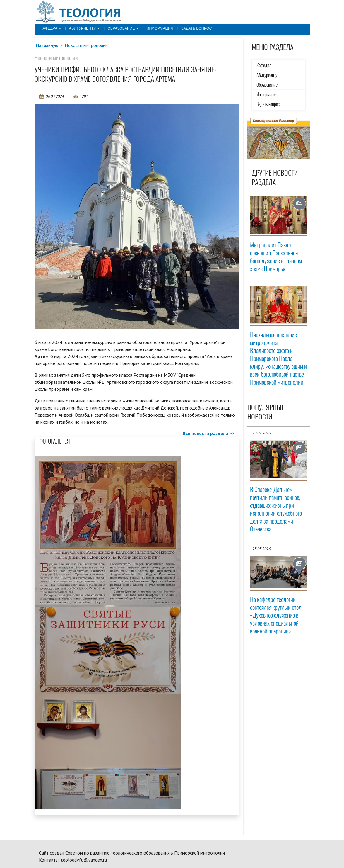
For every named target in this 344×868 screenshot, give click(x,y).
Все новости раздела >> (208, 434)
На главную (47, 45)
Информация (155, 28)
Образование (120, 28)
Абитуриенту (83, 28)
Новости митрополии (87, 45)
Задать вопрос (191, 28)
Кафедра (50, 28)
